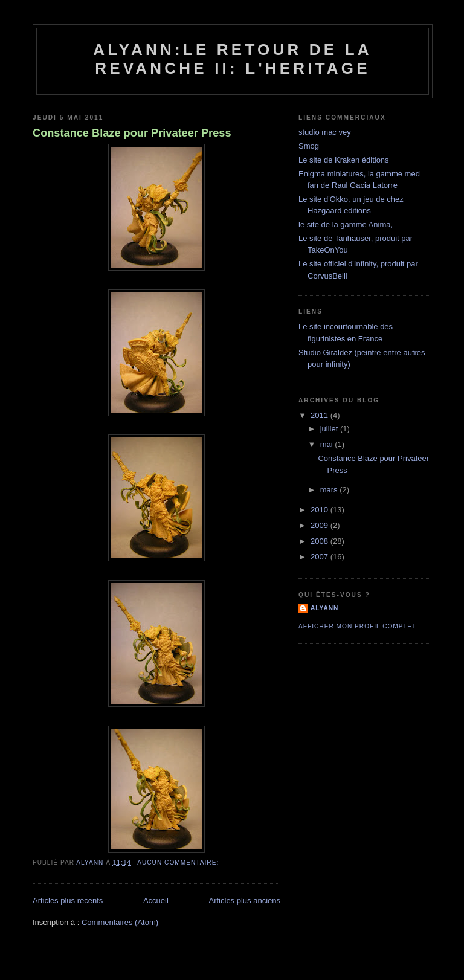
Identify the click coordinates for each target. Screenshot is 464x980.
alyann (324, 608)
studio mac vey (325, 132)
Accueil (156, 901)
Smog (309, 146)
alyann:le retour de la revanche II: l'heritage (233, 59)
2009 (321, 525)
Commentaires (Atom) (120, 922)
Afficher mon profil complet (357, 626)
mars (330, 490)
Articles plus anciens (245, 901)
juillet (330, 429)
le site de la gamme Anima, (346, 224)
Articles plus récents (68, 901)
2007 (321, 557)
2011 (321, 415)
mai (328, 444)
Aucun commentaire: (179, 862)
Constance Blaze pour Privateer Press (132, 133)
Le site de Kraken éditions (344, 160)
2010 (321, 510)
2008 (321, 541)
